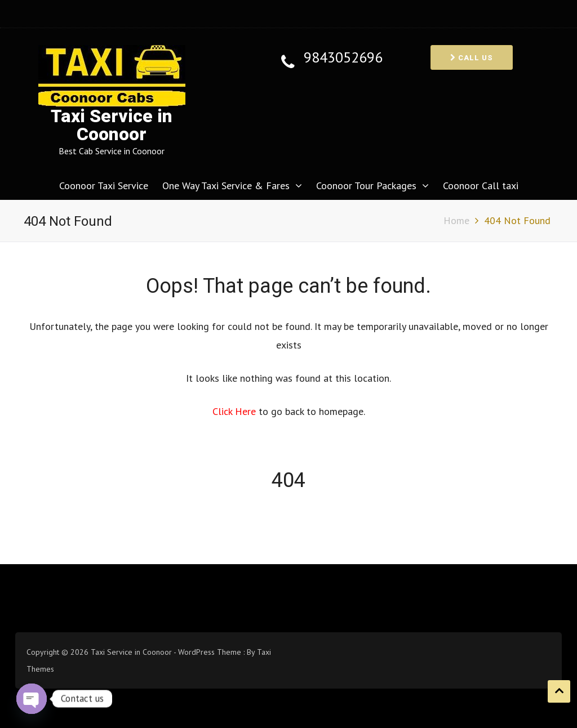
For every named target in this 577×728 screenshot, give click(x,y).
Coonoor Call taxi (481, 186)
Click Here (236, 411)
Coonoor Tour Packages (366, 186)
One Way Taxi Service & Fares (226, 186)
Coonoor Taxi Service (104, 186)
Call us (472, 58)
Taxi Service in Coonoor (112, 125)
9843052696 (343, 58)
